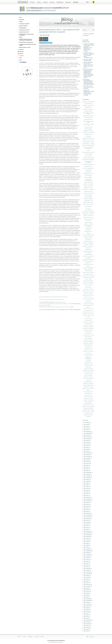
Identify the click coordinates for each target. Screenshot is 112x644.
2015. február (86, 442)
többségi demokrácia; (86, 389)
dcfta (93, 309)
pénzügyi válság (91, 314)
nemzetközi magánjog (86, 259)
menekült (92, 315)
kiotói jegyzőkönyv (87, 364)
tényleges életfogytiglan (87, 251)
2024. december (87, 606)
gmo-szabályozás (85, 276)
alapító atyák (85, 304)
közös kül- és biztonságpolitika (88, 180)
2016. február (86, 462)
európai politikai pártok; (88, 365)
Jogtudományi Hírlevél (24, 30)
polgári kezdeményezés (88, 203)
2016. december (87, 478)
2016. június (86, 469)
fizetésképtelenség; (90, 385)
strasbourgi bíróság (88, 182)
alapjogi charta (88, 263)
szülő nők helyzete (87, 397)
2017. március (87, 481)
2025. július (86, 618)
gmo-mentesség (91, 276)
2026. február (86, 625)
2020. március (87, 522)
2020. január (86, 520)
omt (93, 312)
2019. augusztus (87, 513)
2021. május (86, 544)
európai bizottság (88, 104)
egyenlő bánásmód (88, 393)
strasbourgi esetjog (88, 320)
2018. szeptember (87, 499)
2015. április (86, 446)
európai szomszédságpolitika (88, 281)
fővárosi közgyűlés (88, 177)
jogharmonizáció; (87, 387)
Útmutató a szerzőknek (89, 34)
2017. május (86, 485)
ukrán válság (90, 184)
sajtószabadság (87, 403)
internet (85, 379)
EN (89, 2)
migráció (86, 186)
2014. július (86, 430)
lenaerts (93, 322)
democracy (90, 297)
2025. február (86, 609)
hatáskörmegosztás (88, 250)
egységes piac (87, 188)
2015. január (86, 440)
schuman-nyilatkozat (88, 302)
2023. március (87, 577)
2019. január (86, 503)
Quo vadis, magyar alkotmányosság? (88, 60)
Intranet (24, 637)
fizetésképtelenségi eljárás (88, 382)
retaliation (91, 289)
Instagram (22, 56)
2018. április (86, 490)
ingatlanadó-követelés (88, 374)
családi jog (92, 259)
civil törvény (86, 217)
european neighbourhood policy (88, 278)
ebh (91, 395)
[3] (70, 68)
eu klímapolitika (88, 361)
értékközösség (86, 327)
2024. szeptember (87, 601)
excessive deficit (91, 282)
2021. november (87, 554)
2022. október (87, 570)
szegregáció (88, 416)
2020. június (86, 528)
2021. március (87, 540)
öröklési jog (85, 261)
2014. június (86, 428)
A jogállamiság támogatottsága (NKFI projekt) (27, 45)
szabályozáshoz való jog (88, 348)
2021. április (86, 542)
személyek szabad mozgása (88, 264)
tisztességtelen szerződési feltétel (88, 113)
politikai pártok (85, 370)
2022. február (86, 558)
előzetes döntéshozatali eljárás (88, 122)
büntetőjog (91, 245)
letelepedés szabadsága (88, 222)
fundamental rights (88, 191)
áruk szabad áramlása (88, 332)
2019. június (86, 510)
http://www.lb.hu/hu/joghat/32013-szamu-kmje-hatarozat (52, 299)
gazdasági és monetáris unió (88, 125)
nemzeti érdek (85, 144)
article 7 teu (91, 296)
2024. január (86, 588)
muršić (91, 403)
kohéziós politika (91, 370)
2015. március (87, 444)
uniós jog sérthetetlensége (88, 269)
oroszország (92, 144)
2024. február (86, 590)
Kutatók (52, 2)
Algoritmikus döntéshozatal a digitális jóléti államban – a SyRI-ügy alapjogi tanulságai (89, 93)
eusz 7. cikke (91, 140)
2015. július (86, 451)
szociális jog (88, 136)
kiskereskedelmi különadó (88, 224)
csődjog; (91, 387)
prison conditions (88, 206)
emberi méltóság (87, 395)
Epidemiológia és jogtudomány (26, 42)
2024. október (87, 602)
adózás (91, 274)
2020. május (86, 526)
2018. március (87, 488)
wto (91, 166)
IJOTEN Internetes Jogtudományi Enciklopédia (26, 35)
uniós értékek (91, 133)
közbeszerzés (91, 329)
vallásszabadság (88, 240)
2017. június (86, 487)
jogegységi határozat (88, 131)
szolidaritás (90, 186)
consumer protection (88, 287)
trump (84, 204)
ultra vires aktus (88, 156)
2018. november (87, 501)
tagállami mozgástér (87, 105)
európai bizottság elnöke (88, 164)
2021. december (87, 556)
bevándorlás (91, 193)
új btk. (93, 251)
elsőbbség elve (88, 230)
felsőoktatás (88, 413)
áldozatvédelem (91, 246)
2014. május (86, 426)
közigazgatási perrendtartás (88, 408)
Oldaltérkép (30, 637)
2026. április (86, 629)
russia (92, 188)
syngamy (85, 216)
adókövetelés (88, 380)
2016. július (86, 471)
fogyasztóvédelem (88, 111)
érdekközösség (91, 327)
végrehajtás (85, 256)
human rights (85, 212)
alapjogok (85, 102)
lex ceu (92, 413)
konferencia (85, 352)
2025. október (87, 622)
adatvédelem (87, 166)
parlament (90, 398)
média (86, 402)
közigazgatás (91, 212)
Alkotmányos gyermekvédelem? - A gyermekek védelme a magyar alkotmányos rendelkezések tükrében (89, 82)
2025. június (86, 617)
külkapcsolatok (88, 248)
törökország (92, 335)
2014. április (86, 424)
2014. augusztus (87, 431)
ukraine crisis (86, 190)
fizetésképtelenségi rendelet (88, 152)
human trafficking (88, 210)
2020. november (87, 535)
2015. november (87, 456)
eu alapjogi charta (88, 134)
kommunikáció (86, 377)
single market (86, 289)
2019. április (86, 508)
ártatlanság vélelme (86, 335)
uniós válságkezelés (88, 338)
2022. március (87, 560)
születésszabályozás (90, 243)
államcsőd (85, 315)
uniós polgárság (91, 261)
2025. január (86, 608)
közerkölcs (88, 233)
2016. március (87, 463)
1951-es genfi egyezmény (88, 319)
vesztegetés (86, 238)
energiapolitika (88, 170)
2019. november (87, 517)
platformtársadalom (90, 379)
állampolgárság (88, 258)
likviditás (88, 315)
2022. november (87, 572)
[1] (53, 63)
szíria (92, 340)
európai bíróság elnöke (87, 322)
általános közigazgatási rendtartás (88, 410)
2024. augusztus (87, 599)
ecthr (92, 204)
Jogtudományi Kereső (24, 32)
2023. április (86, 579)
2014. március (87, 423)
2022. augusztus (87, 568)
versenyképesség (87, 274)
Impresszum (86, 35)
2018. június (86, 494)
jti (76, 2)
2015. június (86, 449)
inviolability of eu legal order (88, 294)
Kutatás (45, 2)
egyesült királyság (91, 407)
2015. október (87, 455)
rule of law (86, 297)
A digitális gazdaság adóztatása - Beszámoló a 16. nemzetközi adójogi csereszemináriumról (89, 55)
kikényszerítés (90, 219)
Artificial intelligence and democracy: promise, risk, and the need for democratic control (88, 65)
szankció (85, 184)
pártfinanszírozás (88, 367)
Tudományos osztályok (24, 24)
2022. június (86, 565)
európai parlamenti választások (88, 162)
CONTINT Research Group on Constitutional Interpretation (26, 40)
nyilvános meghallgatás (88, 375)
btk (93, 174)
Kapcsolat (68, 2)
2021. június (86, 545)
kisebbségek (91, 384)
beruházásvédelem (88, 347)
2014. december (87, 439)
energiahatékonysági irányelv (88, 305)
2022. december (87, 574)
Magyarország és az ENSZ (25, 47)
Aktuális (32, 2)
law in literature (91, 352)
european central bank (88, 310)
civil (84, 413)
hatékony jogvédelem (88, 324)
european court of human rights (88, 405)
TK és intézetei (22, 2)
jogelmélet (86, 398)
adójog (92, 364)
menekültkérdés (87, 201)
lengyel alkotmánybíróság (88, 342)
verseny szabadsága (90, 299)
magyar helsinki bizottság (88, 236)
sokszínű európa (86, 384)
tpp (90, 204)
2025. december (87, 624)
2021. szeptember (87, 551)
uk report (90, 279)
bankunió (85, 168)
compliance (91, 190)
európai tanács (86, 340)
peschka (92, 397)
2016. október (87, 474)
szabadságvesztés (88, 253)
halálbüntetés (88, 301)
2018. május (86, 492)
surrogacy (88, 208)
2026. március (87, 627)
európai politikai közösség (88, 369)
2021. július (86, 547)
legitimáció (86, 219)
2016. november (87, 476)
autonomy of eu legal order (88, 292)
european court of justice (90, 291)
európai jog (88, 266)
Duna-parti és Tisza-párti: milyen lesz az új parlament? (89, 87)
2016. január (86, 460)
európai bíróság (91, 102)
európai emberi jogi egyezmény (88, 268)
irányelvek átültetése (87, 138)
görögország (85, 314)
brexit (88, 150)
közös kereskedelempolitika (88, 146)
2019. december (87, 519)
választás (92, 142)
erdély (91, 350)
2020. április (86, 524)
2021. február (86, 538)
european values (86, 296)
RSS (42, 637)
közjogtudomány (87, 415)
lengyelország (88, 356)
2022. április (86, 561)
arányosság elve (86, 142)
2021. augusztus (87, 549)
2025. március (87, 611)
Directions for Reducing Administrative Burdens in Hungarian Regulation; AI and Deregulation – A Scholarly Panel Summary (89, 47)
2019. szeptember (87, 515)
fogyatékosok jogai (87, 174)
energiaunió (88, 307)
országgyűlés (90, 402)
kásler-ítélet (85, 140)
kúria (91, 127)
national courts (88, 286)
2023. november (87, 586)
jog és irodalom (87, 350)
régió (84, 372)
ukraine (86, 279)
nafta (88, 204)
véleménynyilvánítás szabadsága (88, 400)
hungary (84, 291)
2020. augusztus (87, 531)
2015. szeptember (87, 453)
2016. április (86, 465)
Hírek (20, 17)
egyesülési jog (85, 412)
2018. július (86, 496)
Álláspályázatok (23, 28)
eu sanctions (85, 193)
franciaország (86, 325)
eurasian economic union (87, 309)
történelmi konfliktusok (88, 337)
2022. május (86, 563)
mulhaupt (92, 372)
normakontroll (91, 343)
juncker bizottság (91, 304)
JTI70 (20, 60)
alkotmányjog (88, 175)
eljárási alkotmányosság (88, 345)
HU (87, 2)
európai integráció (88, 195)
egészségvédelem (88, 333)
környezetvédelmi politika (88, 330)
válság (90, 340)
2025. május (86, 615)
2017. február (86, 480)
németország (91, 325)
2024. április (86, 593)
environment (90, 216)
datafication (91, 377)
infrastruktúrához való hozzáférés (88, 273)
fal (86, 317)
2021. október (87, 552)
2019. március (87, 506)
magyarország (91, 168)
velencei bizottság (91, 412)
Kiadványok (60, 2)
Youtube (21, 54)
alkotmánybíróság (88, 118)
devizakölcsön (88, 172)
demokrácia (87, 127)
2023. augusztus (87, 584)
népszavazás (88, 390)
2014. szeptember (87, 433)
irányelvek (91, 218)
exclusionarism (86, 284)
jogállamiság (86, 116)
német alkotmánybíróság (88, 158)
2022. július (86, 567)
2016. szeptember (87, 472)
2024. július (86, 597)
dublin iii (89, 317)
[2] (70, 65)
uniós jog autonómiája (88, 271)
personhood (91, 214)
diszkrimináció (88, 107)
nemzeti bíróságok (88, 154)
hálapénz (91, 238)
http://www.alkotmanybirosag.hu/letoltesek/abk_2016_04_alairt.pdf (54, 297)
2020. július (86, 529)
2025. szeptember (87, 620)
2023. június (86, 583)
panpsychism (85, 214)
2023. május (86, 581)
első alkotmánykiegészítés (88, 241)
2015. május (86, 447)
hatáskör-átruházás (88, 228)
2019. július (86, 512)
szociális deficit (88, 221)
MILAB (21, 37)
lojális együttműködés (88, 254)
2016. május (86, 467)
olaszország (92, 389)
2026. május (86, 631)
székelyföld (88, 372)
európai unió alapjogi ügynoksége (88, 235)
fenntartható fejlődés (88, 199)
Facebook (21, 52)
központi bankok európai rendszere (88, 226)
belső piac (91, 116)
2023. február (86, 576)
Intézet (39, 2)
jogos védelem (85, 246)
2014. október (87, 435)
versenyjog (85, 133)
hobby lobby (86, 245)
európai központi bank (88, 109)
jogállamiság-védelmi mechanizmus (88, 359)
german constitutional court (87, 312)
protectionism (91, 284)
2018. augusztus (87, 497)
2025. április (86, 613)
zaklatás (91, 415)
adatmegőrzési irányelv (88, 231)
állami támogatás (88, 129)
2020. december (87, 536)
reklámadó (85, 299)
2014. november (87, 437)
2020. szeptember (87, 533)
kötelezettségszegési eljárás (88, 160)
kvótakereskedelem (88, 362)
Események (22, 19)
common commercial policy (88, 392)
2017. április (86, 483)
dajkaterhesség (85, 407)
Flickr (21, 58)
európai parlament (88, 119)
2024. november (87, 604)
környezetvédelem (88, 197)
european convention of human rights (88, 148)
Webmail (19, 637)
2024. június (86, 595)
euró (93, 138)
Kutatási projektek (23, 26)
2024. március (87, 592)
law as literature (88, 353)
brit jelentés (85, 282)
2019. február (86, 504)
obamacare (85, 243)
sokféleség (85, 385)
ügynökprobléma (86, 329)
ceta (92, 201)
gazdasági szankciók (91, 256)
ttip (93, 105)
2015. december (87, 458)
